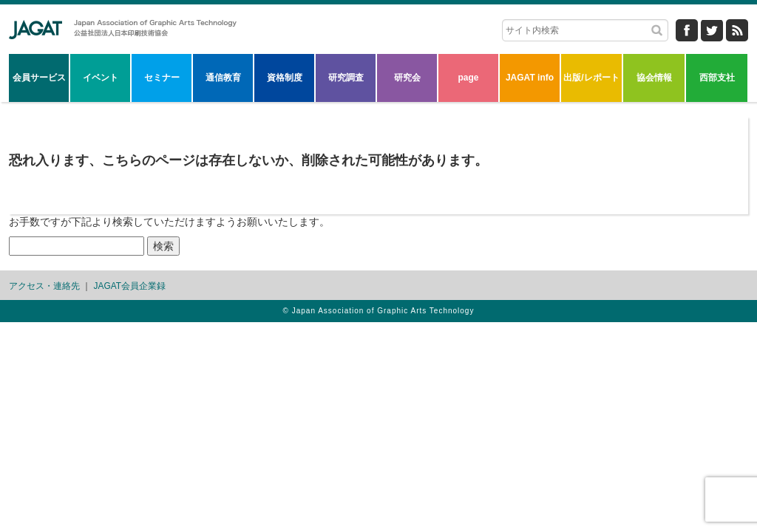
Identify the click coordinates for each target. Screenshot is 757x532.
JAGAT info (530, 78)
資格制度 (285, 78)
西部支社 (717, 78)
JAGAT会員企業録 (130, 286)
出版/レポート (591, 78)
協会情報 (654, 78)
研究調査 (346, 78)
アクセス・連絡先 (44, 286)
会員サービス (39, 78)
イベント (101, 78)
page (468, 78)
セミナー (162, 78)
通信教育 (223, 78)
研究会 (407, 78)
